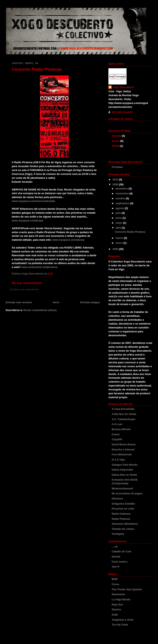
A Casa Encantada (123, 409)
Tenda (115, 146)
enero (120, 243)
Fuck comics (120, 562)
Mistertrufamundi (122, 489)
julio (119, 213)
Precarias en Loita (123, 509)
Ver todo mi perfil (122, 112)
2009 (116, 185)
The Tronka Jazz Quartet (127, 589)
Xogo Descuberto (123, 87)
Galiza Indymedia (122, 470)
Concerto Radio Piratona (37, 69)
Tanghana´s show (123, 620)
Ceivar (116, 434)
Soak (115, 615)
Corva (115, 584)
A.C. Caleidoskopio (124, 419)
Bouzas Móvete (121, 429)
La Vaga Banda (121, 600)
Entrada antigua (90, 302)
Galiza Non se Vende (124, 475)
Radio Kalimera (121, 514)
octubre (121, 198)
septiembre (123, 203)
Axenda (116, 136)
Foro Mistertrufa (122, 455)
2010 (116, 180)
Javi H (116, 567)
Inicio (56, 302)
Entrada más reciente (19, 302)
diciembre (122, 189)
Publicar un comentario (24, 290)
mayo (119, 223)
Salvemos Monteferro (125, 524)
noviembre (123, 194)
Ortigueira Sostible (123, 504)
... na (115, 547)
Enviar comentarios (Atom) (40, 310)
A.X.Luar (117, 424)
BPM (115, 579)
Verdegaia (118, 534)
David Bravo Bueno (124, 445)
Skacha (116, 610)
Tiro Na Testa (120, 625)
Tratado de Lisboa (123, 529)
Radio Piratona (121, 519)
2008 (116, 249)
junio (119, 218)
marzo (120, 238)
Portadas (117, 167)
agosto (120, 208)
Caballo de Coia (121, 552)
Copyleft (117, 439)
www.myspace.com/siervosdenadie (33, 201)
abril (119, 228)
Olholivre (117, 499)
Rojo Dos (117, 605)
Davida (116, 557)
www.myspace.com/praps (28, 221)
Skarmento (118, 594)
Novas (116, 141)
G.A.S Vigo (118, 460)
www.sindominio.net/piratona (39, 267)
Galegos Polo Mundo (125, 465)
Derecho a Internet (123, 450)
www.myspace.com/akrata (68, 240)
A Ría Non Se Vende (124, 414)
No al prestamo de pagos (127, 494)
